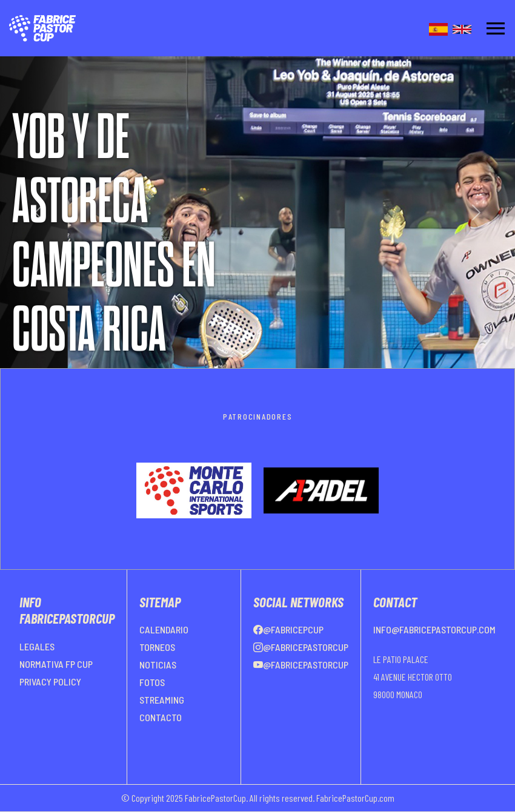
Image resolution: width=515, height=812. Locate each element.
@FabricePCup (288, 629)
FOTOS (152, 682)
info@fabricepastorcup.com (434, 629)
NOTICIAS (158, 665)
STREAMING (162, 700)
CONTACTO (161, 717)
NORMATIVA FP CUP (56, 664)
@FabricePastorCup (301, 647)
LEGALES (37, 646)
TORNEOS (157, 647)
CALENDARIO (164, 629)
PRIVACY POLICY (50, 682)
